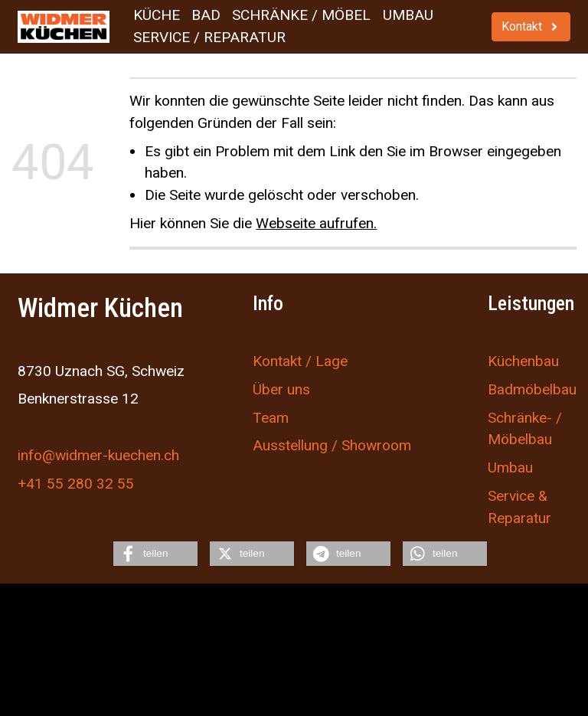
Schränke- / (525, 418)
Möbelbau (520, 439)
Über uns (281, 389)
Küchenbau (523, 361)
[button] (155, 554)
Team (271, 418)
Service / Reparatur (209, 37)
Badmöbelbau (532, 389)
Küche (157, 15)
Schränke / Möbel (301, 15)
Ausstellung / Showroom (332, 445)
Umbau (408, 15)
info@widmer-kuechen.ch (98, 455)
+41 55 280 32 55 (76, 484)
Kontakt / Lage (300, 361)
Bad (206, 15)
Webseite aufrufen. (316, 223)
